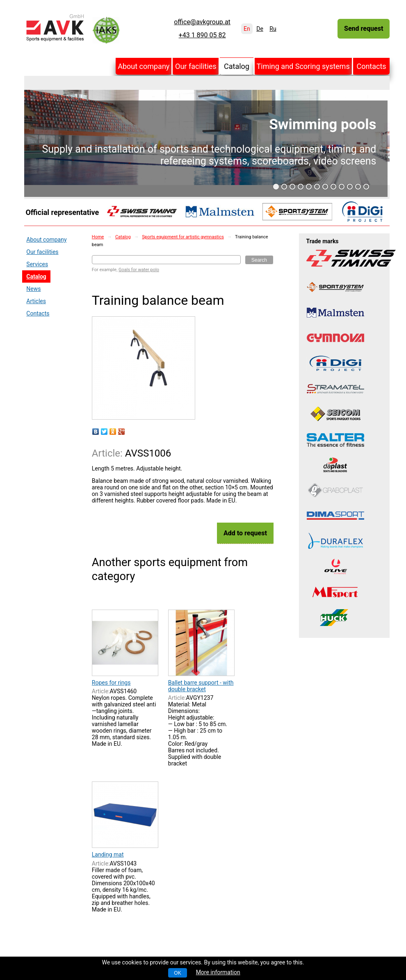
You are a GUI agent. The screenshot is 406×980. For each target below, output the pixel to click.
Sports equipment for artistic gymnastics (183, 237)
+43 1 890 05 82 (202, 35)
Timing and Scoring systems (303, 66)
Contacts (371, 66)
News (33, 289)
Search (259, 260)
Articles (36, 301)
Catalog (237, 66)
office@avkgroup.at (202, 22)
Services (37, 264)
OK (177, 973)
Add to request (245, 533)
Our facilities (196, 66)
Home (98, 237)
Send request (364, 29)
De (260, 29)
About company (144, 66)
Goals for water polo (139, 270)
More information (218, 972)
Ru (273, 29)
